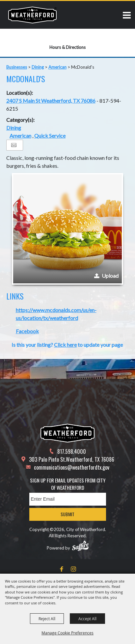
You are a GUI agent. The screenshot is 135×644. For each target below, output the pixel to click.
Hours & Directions (67, 47)
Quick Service (50, 136)
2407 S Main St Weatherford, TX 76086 (51, 101)
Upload (110, 276)
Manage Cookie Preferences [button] (67, 633)
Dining (38, 67)
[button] (67, 229)
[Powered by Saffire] (80, 546)
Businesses (17, 67)
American (57, 67)
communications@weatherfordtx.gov (72, 467)
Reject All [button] (47, 619)
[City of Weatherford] (32, 15)
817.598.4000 (72, 451)
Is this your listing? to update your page (67, 345)
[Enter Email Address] (68, 499)
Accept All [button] (87, 619)
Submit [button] (67, 514)
